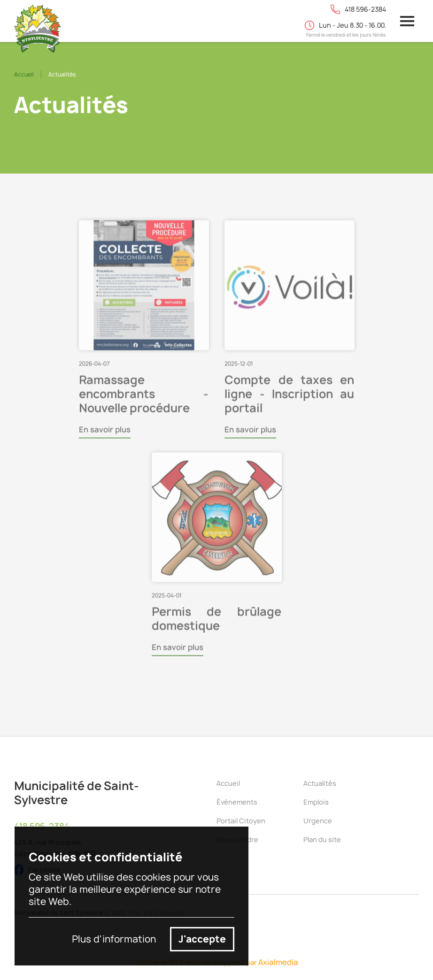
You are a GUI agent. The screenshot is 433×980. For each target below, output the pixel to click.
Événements (237, 802)
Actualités (320, 783)
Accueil (23, 74)
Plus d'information (114, 939)
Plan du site (322, 839)
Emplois (316, 802)
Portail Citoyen (241, 821)
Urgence (318, 821)
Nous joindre (237, 839)
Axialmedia (278, 962)
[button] (407, 21)
